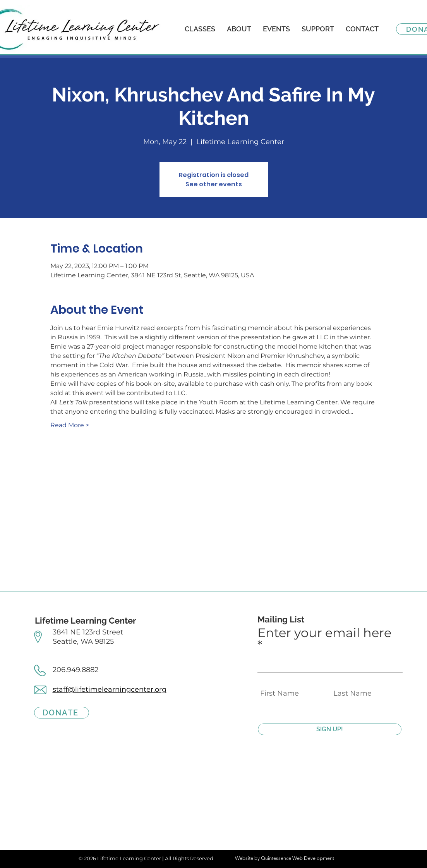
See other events (214, 184)
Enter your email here (324, 633)
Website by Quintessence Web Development (285, 858)
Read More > (70, 425)
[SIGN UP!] (330, 729)
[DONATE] (62, 713)
